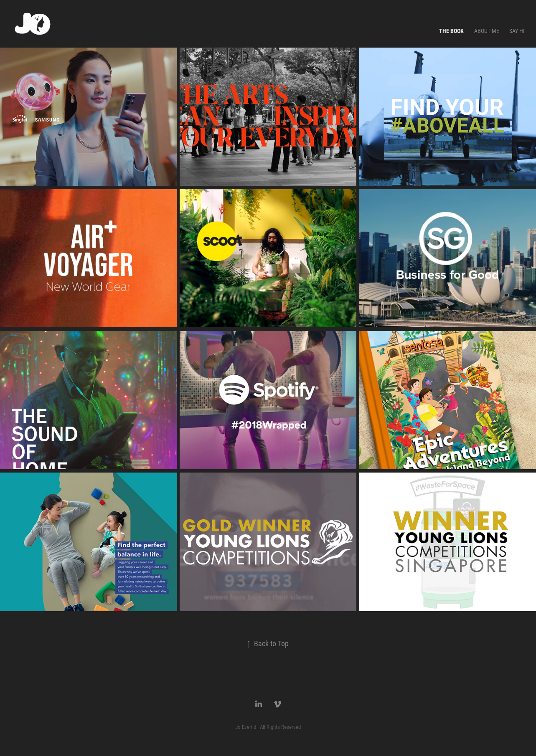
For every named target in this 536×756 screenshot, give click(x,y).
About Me (487, 31)
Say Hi (517, 31)
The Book (451, 31)
